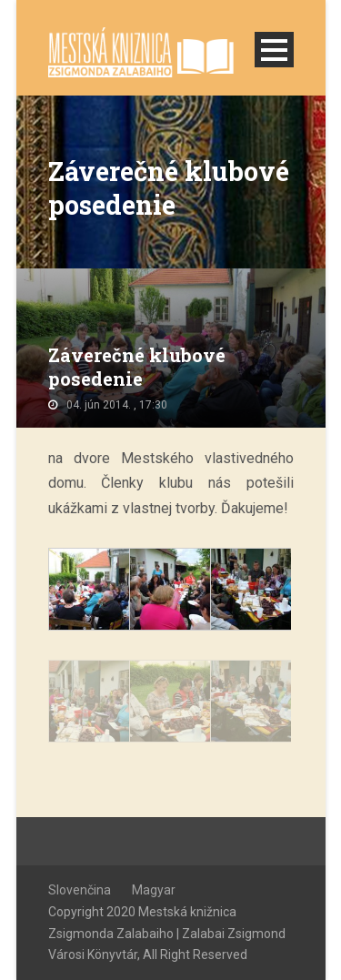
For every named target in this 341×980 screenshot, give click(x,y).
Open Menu (274, 50)
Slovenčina (80, 890)
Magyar (154, 890)
